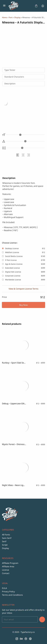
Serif (4, 541)
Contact (6, 573)
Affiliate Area (8, 566)
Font (11, 17)
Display (17, 17)
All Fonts (6, 535)
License (6, 570)
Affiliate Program (10, 563)
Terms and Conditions (12, 595)
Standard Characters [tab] (14, 77)
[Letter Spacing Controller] (25, 141)
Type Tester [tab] (10, 70)
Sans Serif (7, 538)
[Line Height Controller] (26, 148)
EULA (4, 588)
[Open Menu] (4, 6)
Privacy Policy (8, 592)
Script (5, 545)
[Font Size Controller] (25, 135)
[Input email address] (20, 619)
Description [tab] (10, 84)
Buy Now (23, 305)
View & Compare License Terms (23, 289)
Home (4, 17)
